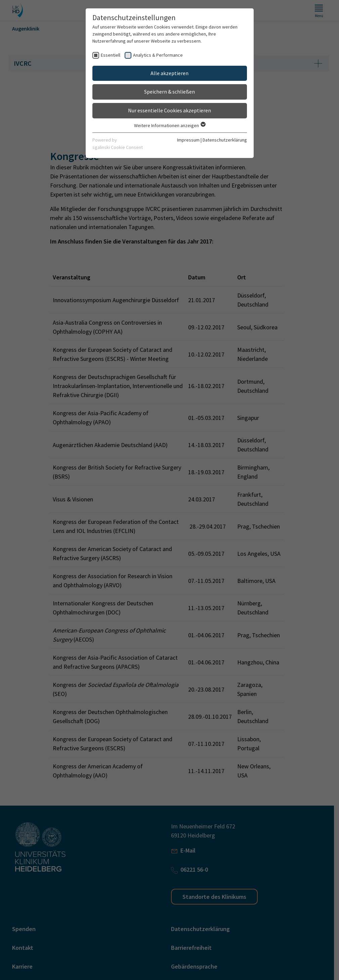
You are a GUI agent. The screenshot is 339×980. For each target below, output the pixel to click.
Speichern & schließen (169, 92)
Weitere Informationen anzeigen (169, 125)
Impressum (188, 140)
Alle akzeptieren (169, 73)
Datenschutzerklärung (225, 140)
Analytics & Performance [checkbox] (158, 55)
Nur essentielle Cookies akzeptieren (169, 110)
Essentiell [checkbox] (111, 55)
